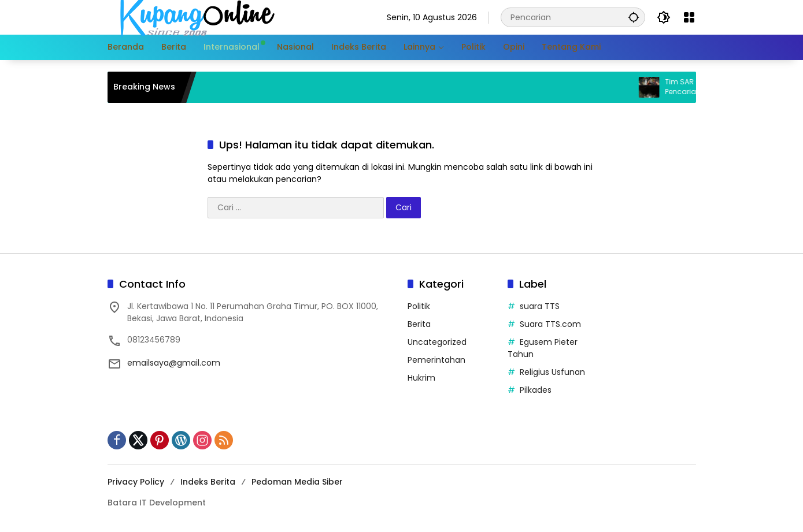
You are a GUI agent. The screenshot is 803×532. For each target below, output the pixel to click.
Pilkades (536, 390)
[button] (634, 17)
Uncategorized (437, 342)
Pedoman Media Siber (297, 482)
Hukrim (421, 378)
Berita (419, 324)
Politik (419, 306)
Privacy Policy (136, 482)
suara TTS (540, 306)
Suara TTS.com (550, 324)
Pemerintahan (436, 360)
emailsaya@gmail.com (174, 363)
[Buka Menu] (689, 17)
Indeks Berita (208, 482)
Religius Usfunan (552, 372)
